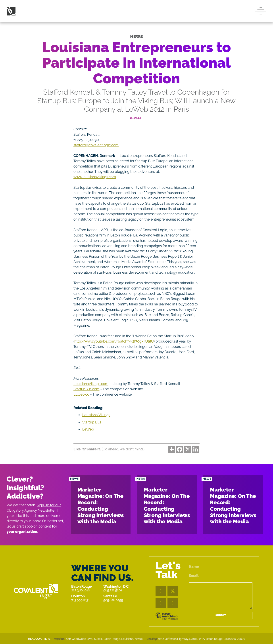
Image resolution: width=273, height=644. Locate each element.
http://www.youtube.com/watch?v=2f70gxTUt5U (114, 341)
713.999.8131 (80, 600)
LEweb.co (81, 394)
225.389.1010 (81, 590)
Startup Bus (92, 422)
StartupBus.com (86, 389)
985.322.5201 (113, 590)
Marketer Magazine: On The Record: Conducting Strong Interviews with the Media (101, 506)
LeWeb (88, 429)
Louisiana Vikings (96, 415)
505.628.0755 (113, 600)
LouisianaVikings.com (91, 384)
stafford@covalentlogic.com (96, 145)
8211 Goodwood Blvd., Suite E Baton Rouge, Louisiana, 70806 (104, 639)
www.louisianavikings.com (95, 177)
